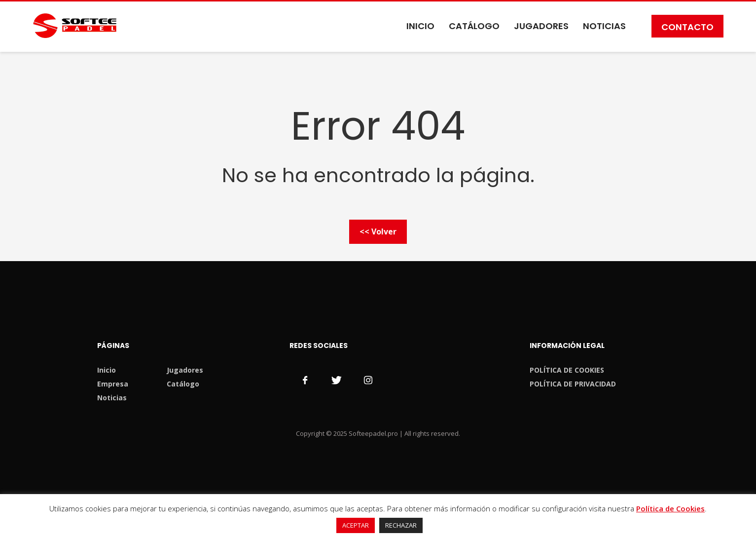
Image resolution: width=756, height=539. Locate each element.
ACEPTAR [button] (356, 525)
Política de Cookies (670, 508)
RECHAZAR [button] (401, 525)
